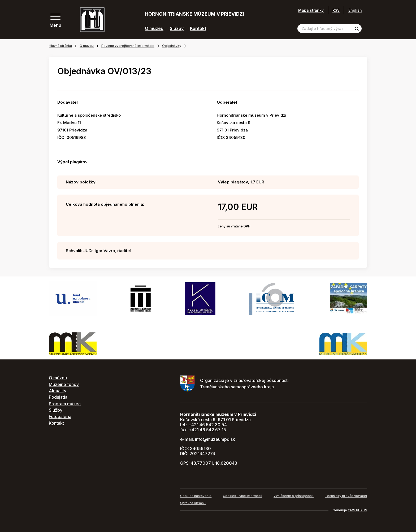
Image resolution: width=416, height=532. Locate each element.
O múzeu (154, 28)
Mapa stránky (311, 10)
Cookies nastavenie (196, 496)
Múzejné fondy (64, 384)
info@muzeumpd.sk (215, 439)
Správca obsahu (193, 503)
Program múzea (65, 404)
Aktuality (58, 391)
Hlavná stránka (60, 46)
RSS (336, 10)
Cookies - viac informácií (242, 496)
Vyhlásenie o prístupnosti (294, 496)
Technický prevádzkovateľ (346, 496)
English (355, 10)
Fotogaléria (60, 416)
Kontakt (198, 28)
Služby (177, 28)
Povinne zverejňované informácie (128, 46)
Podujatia (58, 397)
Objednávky (172, 46)
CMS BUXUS (357, 510)
